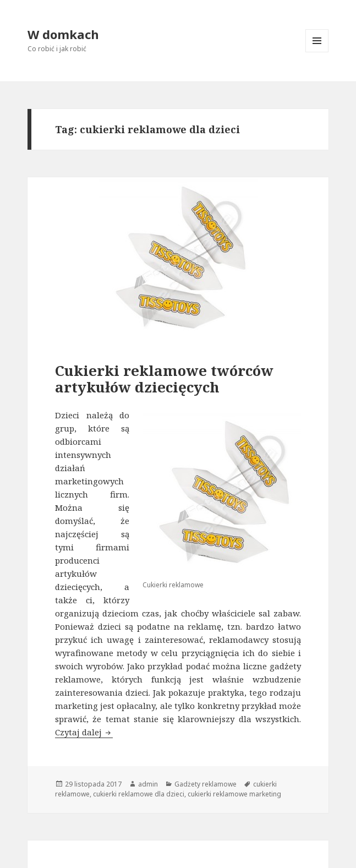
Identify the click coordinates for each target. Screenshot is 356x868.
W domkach (63, 34)
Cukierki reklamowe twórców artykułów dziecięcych (164, 379)
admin (148, 784)
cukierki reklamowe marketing (234, 794)
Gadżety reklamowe (206, 784)
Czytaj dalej (84, 732)
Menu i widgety (317, 52)
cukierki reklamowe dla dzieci (139, 794)
